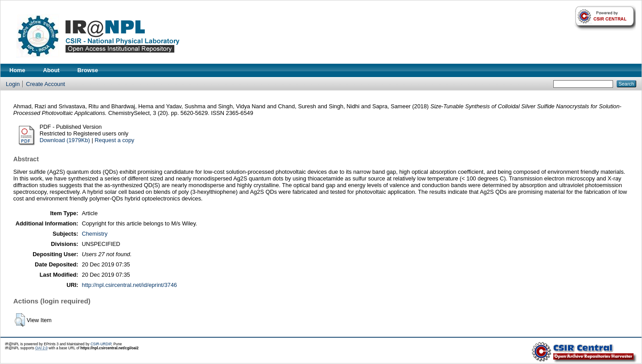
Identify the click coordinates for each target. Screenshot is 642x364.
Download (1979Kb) (65, 140)
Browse (88, 70)
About (51, 70)
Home (17, 70)
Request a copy (114, 140)
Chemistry (95, 234)
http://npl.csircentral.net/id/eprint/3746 (130, 285)
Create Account (45, 84)
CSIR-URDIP (101, 344)
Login (13, 84)
